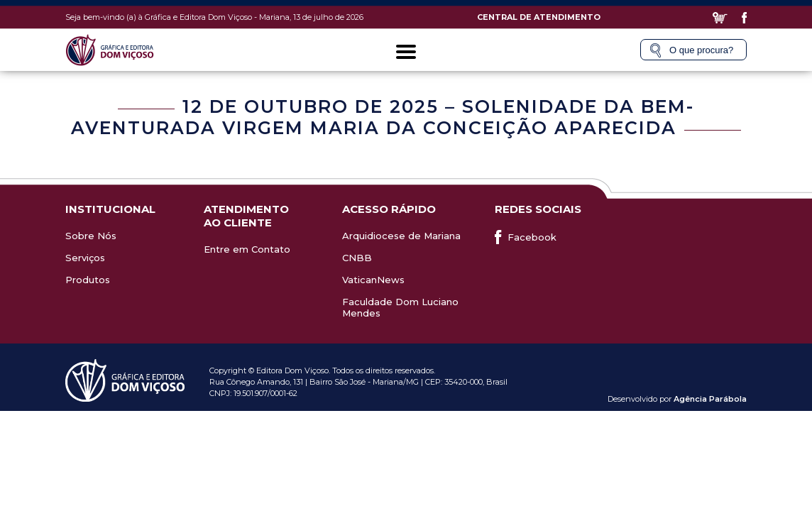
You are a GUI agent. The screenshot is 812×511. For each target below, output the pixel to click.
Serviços (85, 258)
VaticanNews (373, 280)
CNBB (357, 258)
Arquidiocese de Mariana (401, 236)
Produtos (88, 280)
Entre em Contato (247, 249)
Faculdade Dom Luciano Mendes (400, 307)
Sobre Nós (91, 236)
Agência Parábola (710, 399)
